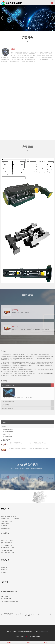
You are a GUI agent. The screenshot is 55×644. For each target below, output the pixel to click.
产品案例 (15, 309)
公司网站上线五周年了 (8, 384)
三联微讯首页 (9, 642)
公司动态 (4, 422)
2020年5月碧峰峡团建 (8, 401)
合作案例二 (16, 326)
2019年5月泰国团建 (7, 408)
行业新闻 (4, 425)
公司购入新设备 (6, 404)
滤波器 (13, 48)
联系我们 (46, 642)
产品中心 (27, 642)
